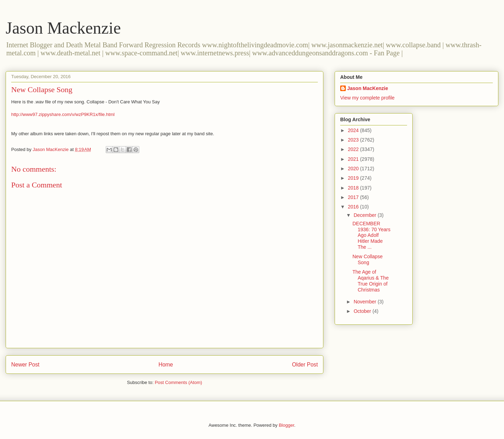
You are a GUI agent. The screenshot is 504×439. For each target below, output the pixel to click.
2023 (354, 140)
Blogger (286, 425)
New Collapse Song (367, 259)
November (365, 302)
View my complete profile (367, 98)
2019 (354, 178)
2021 (354, 159)
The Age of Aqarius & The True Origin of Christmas (370, 281)
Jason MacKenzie (368, 88)
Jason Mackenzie (63, 28)
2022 (354, 149)
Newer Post (25, 365)
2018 (354, 188)
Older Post (305, 365)
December (365, 215)
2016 (354, 207)
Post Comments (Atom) (178, 382)
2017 (354, 197)
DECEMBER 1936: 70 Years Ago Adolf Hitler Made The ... (371, 235)
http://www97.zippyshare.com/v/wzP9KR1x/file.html (63, 114)
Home (166, 365)
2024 (354, 130)
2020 (354, 169)
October (363, 311)
